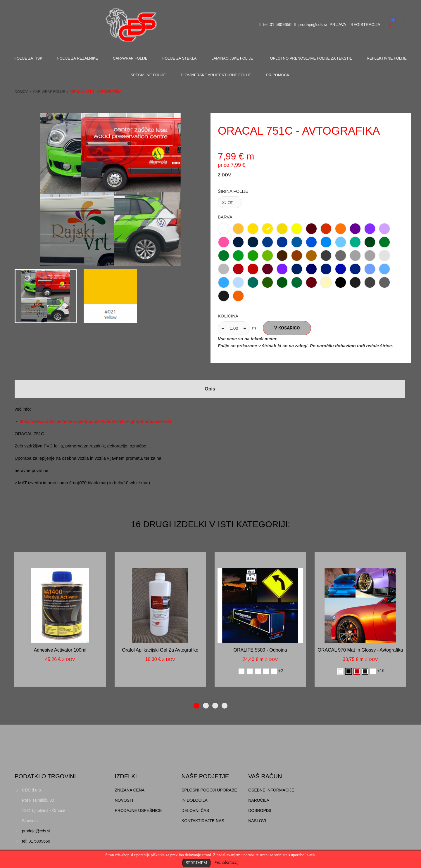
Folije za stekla (179, 58)
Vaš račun (265, 776)
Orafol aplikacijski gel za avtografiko (160, 650)
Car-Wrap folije (130, 58)
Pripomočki (278, 75)
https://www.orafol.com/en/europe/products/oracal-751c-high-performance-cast (95, 421)
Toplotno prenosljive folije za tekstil (310, 58)
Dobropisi (260, 810)
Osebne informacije (271, 790)
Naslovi (257, 821)
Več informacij (226, 862)
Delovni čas (195, 810)
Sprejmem (196, 863)
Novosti (124, 800)
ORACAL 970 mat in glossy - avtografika (360, 650)
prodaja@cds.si (311, 25)
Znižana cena (130, 790)
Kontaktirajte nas (203, 821)
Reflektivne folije (387, 58)
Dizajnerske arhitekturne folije (216, 75)
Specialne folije (148, 75)
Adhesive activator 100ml (60, 650)
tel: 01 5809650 (275, 25)
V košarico (287, 328)
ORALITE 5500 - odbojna (260, 650)
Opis (210, 389)
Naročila (259, 800)
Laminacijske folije (232, 58)
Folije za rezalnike (78, 58)
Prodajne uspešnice (138, 810)
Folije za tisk (28, 58)
